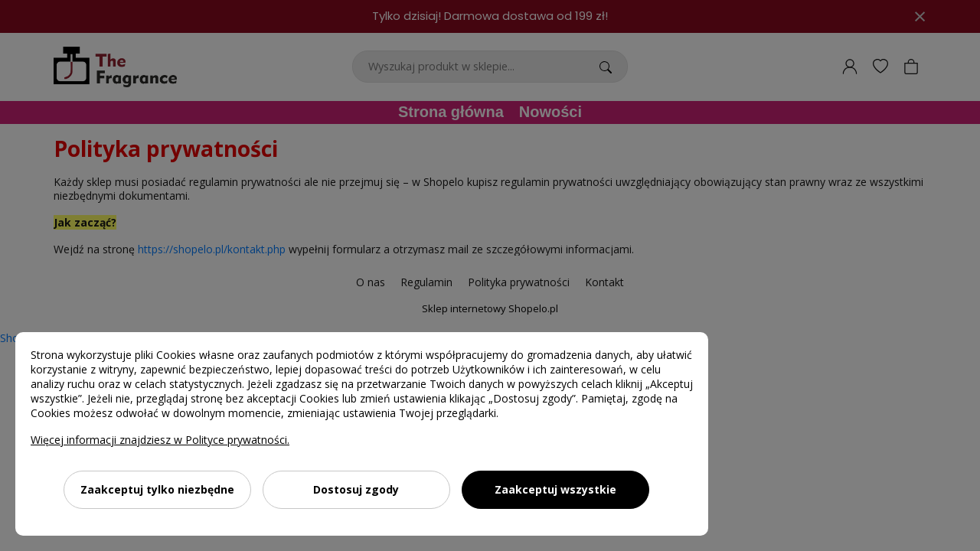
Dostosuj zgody (356, 489)
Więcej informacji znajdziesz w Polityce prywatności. (160, 440)
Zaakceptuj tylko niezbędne (157, 489)
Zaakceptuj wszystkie (555, 489)
